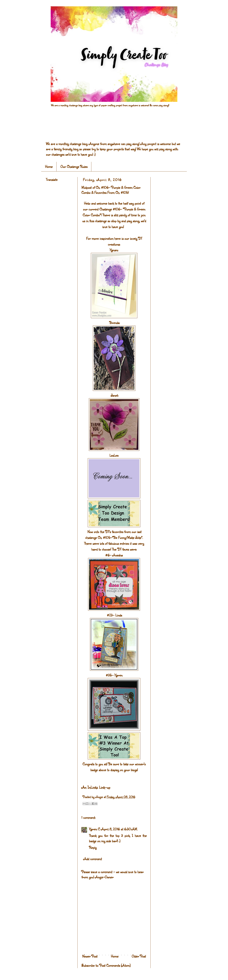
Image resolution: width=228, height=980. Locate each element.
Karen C (94, 829)
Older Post (139, 956)
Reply (93, 847)
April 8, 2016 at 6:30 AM (119, 829)
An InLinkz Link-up (96, 787)
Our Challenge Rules (74, 167)
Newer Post (90, 956)
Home (49, 167)
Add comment (93, 859)
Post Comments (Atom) (115, 965)
